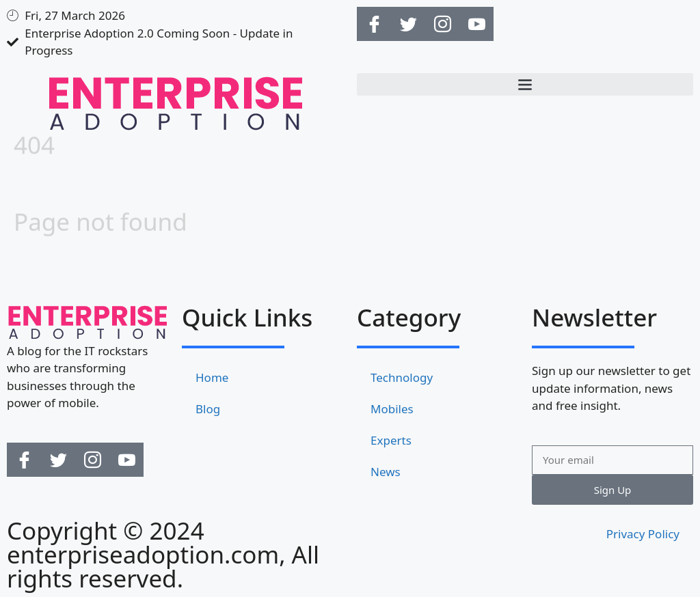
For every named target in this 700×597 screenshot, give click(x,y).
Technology (402, 377)
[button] (525, 84)
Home (212, 377)
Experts (391, 440)
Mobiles (392, 409)
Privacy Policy (643, 534)
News (386, 472)
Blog (208, 409)
